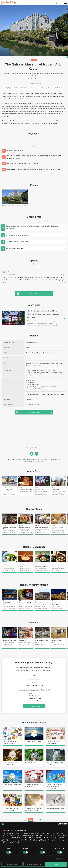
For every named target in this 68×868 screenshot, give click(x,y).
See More (63, 275)
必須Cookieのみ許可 (12, 864)
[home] (8, 3)
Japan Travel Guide (16, 459)
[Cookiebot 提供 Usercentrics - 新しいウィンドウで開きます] (59, 824)
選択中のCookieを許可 (34, 864)
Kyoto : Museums (54, 459)
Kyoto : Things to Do (42, 459)
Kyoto (34, 459)
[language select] (57, 3)
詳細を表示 (60, 859)
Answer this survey (34, 706)
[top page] (8, 459)
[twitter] (36, 454)
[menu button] (65, 3)
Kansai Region (26, 459)
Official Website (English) (33, 404)
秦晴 (8, 272)
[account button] (61, 3)
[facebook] (32, 454)
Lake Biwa (56, 121)
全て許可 (56, 864)
